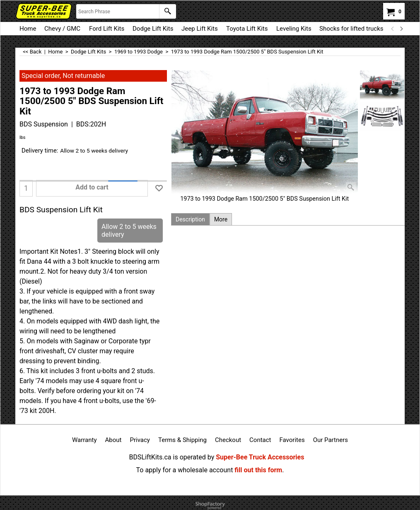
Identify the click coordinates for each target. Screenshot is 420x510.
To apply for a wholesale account (185, 470)
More (221, 219)
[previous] (393, 29)
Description (190, 219)
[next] (401, 29)
